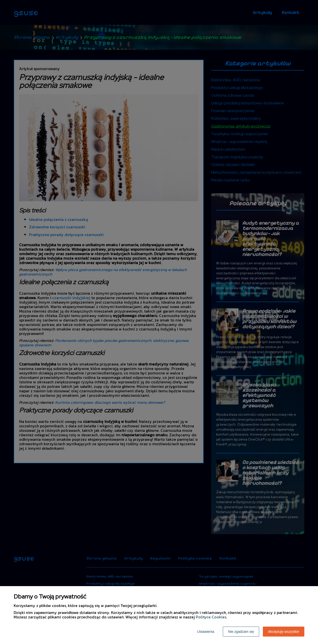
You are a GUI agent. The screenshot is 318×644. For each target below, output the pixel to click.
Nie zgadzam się (241, 632)
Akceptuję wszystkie (284, 632)
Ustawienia (206, 632)
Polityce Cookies (211, 617)
